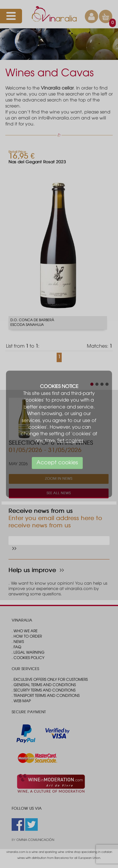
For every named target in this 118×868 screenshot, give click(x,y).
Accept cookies (57, 463)
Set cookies (70, 441)
